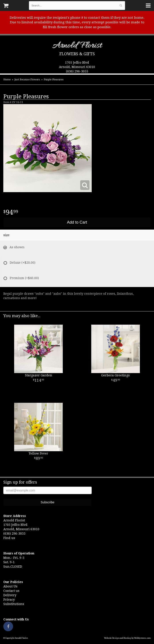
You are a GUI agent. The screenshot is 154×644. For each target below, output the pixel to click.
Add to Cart (77, 222)
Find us (9, 538)
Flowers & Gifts (77, 54)
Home (7, 80)
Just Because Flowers (27, 80)
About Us (10, 586)
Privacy (9, 600)
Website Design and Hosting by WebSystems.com (127, 638)
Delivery (10, 595)
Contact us (11, 591)
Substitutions (14, 604)
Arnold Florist (77, 46)
